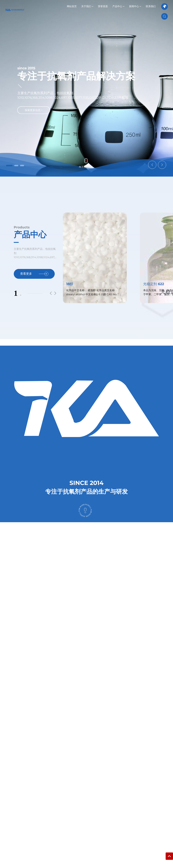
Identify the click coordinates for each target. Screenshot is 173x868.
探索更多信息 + (34, 110)
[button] (9, 166)
